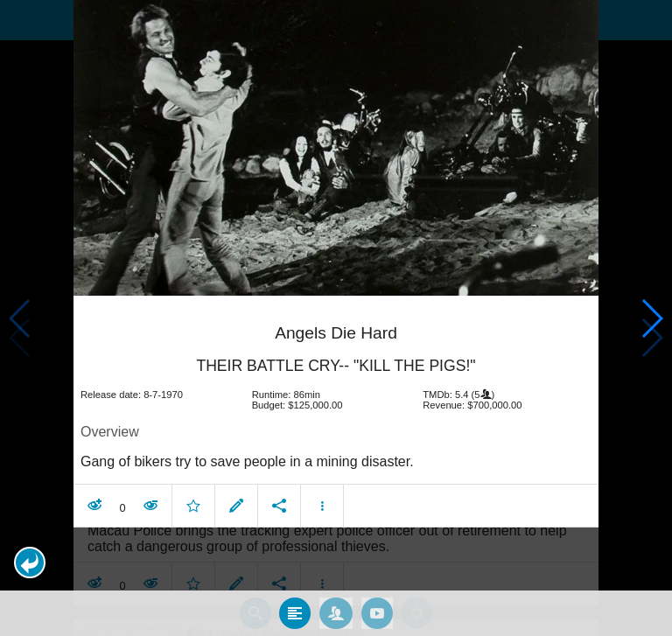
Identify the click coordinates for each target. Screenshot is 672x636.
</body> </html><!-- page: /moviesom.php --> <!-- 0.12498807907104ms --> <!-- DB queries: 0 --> (336, 318)
